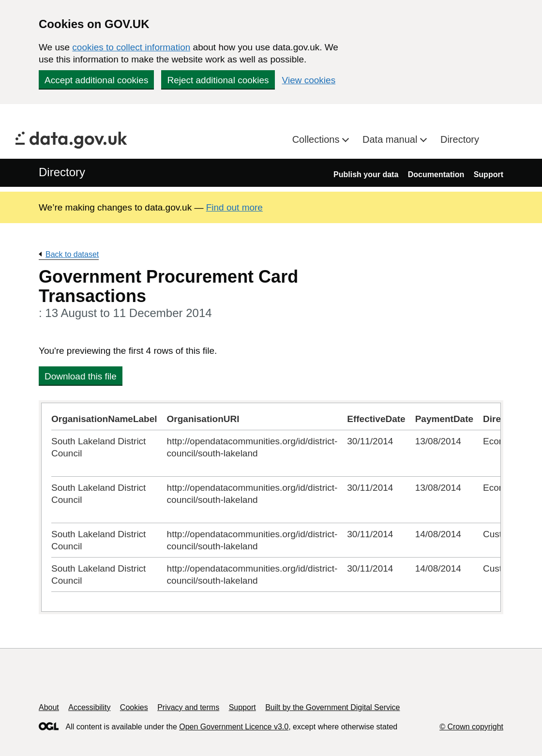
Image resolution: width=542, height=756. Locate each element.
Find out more (234, 207)
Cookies (134, 707)
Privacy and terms (188, 707)
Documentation (436, 174)
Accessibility (89, 707)
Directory (460, 139)
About (49, 707)
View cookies (309, 80)
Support (489, 174)
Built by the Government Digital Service (332, 707)
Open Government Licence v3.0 (234, 727)
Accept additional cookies (96, 80)
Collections (317, 139)
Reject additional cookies (218, 80)
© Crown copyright (471, 727)
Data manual (391, 139)
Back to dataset (72, 254)
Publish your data (366, 174)
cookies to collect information (131, 47)
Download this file (81, 376)
